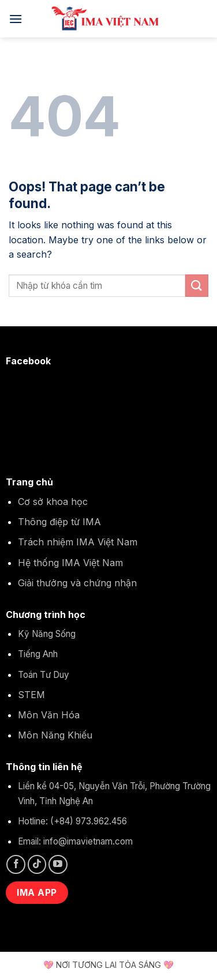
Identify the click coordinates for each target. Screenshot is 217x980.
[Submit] (197, 286)
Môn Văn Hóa (49, 715)
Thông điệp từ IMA (59, 522)
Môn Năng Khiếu (55, 735)
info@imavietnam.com (88, 841)
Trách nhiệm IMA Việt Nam (78, 542)
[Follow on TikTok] (37, 864)
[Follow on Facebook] (16, 864)
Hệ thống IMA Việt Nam (70, 563)
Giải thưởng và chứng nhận (77, 583)
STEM (31, 695)
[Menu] (16, 19)
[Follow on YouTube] (58, 864)
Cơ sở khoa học (53, 502)
